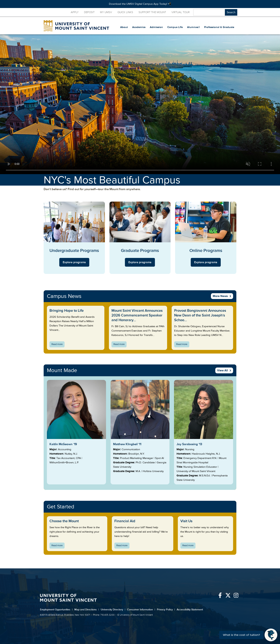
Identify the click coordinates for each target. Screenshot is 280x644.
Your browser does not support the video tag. (140, 104)
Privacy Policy (166, 610)
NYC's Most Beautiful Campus (112, 180)
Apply (75, 12)
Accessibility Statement (190, 610)
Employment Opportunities (56, 610)
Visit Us (186, 521)
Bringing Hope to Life (67, 311)
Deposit (89, 12)
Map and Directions (87, 610)
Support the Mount (152, 12)
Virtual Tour (181, 12)
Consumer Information (141, 610)
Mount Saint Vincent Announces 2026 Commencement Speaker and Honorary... (137, 315)
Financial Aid (125, 521)
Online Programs (206, 251)
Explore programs (74, 262)
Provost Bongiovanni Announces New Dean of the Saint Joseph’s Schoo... (200, 315)
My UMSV (106, 12)
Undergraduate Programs (74, 251)
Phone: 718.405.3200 (104, 615)
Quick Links (125, 12)
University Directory (113, 610)
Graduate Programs (140, 251)
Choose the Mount (64, 521)
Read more (58, 345)
